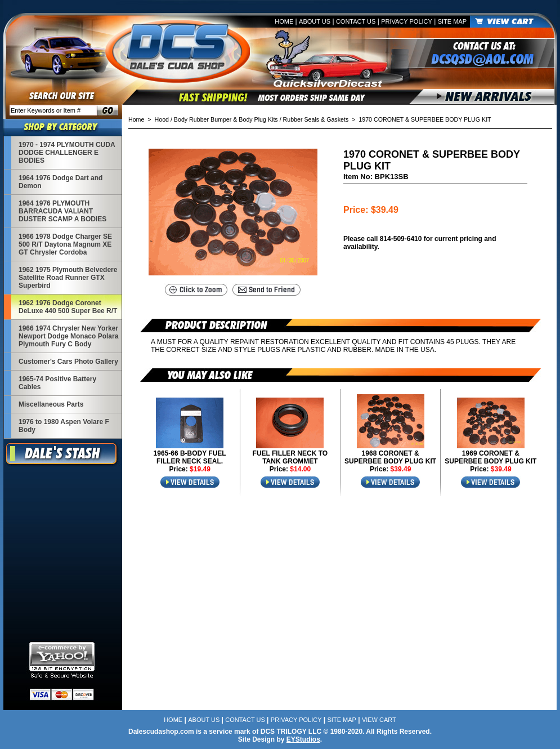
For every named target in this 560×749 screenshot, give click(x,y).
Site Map (452, 21)
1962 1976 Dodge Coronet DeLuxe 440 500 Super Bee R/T (68, 307)
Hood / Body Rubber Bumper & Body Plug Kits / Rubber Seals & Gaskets (252, 119)
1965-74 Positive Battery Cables (57, 383)
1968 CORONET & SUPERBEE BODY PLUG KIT (390, 457)
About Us (315, 21)
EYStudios (303, 739)
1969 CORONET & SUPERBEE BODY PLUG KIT (490, 457)
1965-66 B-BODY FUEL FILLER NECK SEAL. (190, 457)
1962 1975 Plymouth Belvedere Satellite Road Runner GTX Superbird (68, 278)
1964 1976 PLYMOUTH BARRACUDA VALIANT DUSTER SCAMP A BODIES (62, 211)
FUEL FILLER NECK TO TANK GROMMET (290, 457)
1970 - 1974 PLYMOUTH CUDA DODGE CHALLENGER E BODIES (67, 153)
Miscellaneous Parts (51, 404)
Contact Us (356, 21)
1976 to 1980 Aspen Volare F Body (64, 426)
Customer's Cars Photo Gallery (68, 362)
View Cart (379, 720)
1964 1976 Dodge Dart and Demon (61, 182)
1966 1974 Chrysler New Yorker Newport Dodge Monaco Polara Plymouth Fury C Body (68, 336)
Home (284, 21)
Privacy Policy (407, 21)
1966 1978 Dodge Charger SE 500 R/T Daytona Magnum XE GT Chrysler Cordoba (65, 244)
